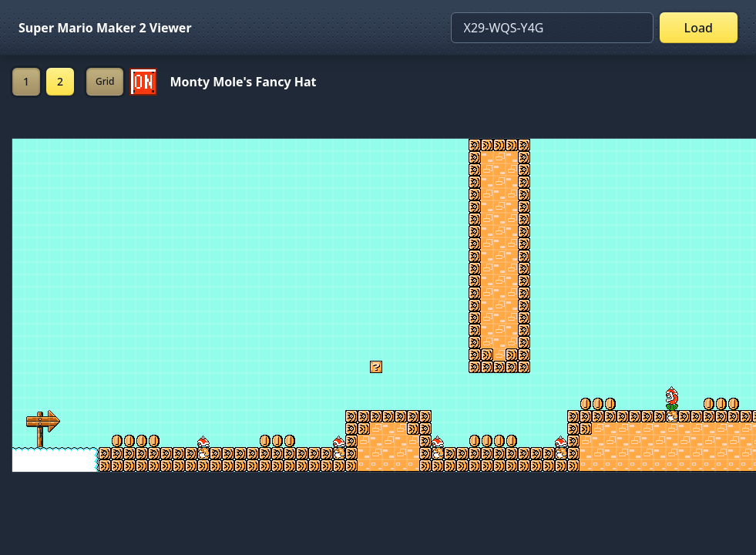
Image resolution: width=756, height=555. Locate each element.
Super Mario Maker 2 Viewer (105, 28)
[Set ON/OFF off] (143, 82)
